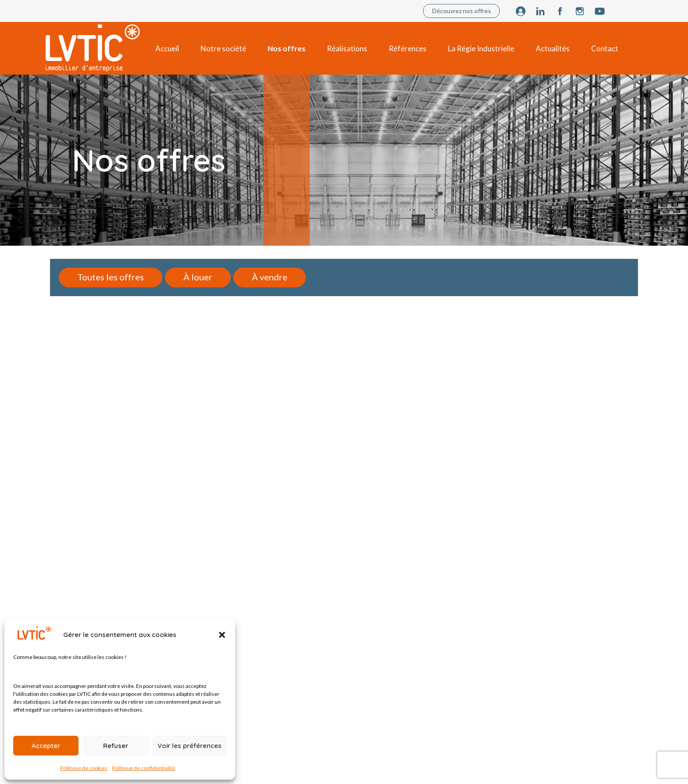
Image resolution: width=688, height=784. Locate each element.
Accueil (167, 48)
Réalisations (347, 48)
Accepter (46, 746)
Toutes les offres (111, 277)
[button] (222, 635)
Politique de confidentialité (143, 768)
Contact (605, 48)
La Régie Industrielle (481, 48)
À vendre (270, 277)
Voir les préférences (190, 746)
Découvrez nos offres (462, 11)
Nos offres (287, 48)
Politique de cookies (84, 768)
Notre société (223, 48)
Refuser (116, 746)
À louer (198, 277)
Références (408, 48)
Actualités (553, 48)
